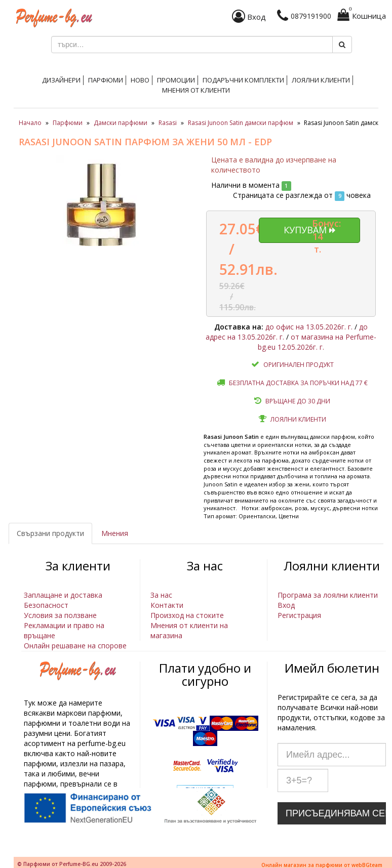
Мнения (115, 533)
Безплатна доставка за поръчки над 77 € (298, 383)
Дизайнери (61, 80)
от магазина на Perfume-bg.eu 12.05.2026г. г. (317, 342)
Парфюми (106, 80)
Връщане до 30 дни (298, 401)
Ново (140, 80)
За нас (161, 595)
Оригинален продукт (299, 365)
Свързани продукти (50, 533)
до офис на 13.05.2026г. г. (309, 327)
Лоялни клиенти (321, 80)
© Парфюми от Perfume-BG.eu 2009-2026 (72, 864)
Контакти (167, 605)
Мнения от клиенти (196, 90)
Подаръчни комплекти (243, 80)
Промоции (176, 80)
